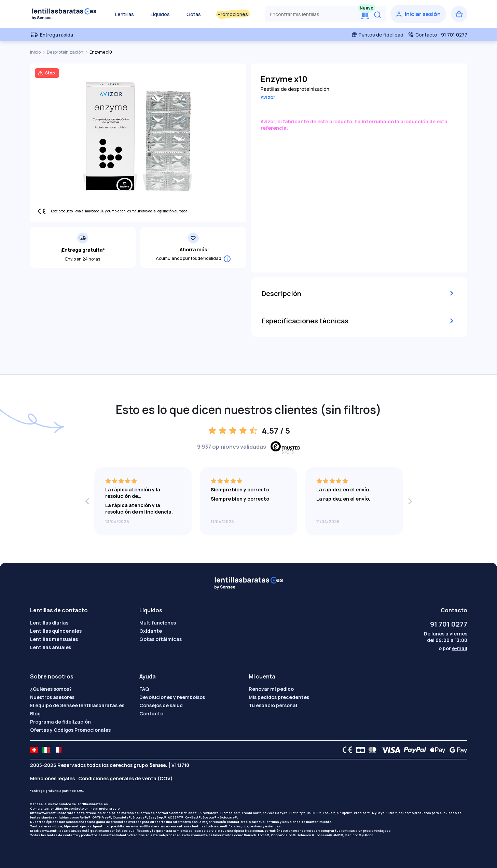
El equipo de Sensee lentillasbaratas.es (77, 705)
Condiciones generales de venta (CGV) (125, 778)
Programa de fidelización (60, 722)
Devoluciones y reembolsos (172, 697)
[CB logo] (358, 750)
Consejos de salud (161, 705)
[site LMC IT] (46, 750)
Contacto (151, 713)
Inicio (36, 52)
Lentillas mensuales (54, 639)
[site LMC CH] (34, 750)
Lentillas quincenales (56, 631)
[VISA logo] (389, 750)
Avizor (268, 97)
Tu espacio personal (273, 705)
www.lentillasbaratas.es (150, 826)
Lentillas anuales (51, 647)
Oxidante (151, 631)
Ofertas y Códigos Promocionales (70, 730)
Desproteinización (65, 52)
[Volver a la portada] (64, 14)
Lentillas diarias (49, 623)
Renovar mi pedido (271, 689)
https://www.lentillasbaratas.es (55, 813)
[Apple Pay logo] (436, 750)
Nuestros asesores (52, 697)
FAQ (144, 689)
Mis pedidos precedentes (279, 697)
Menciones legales (52, 778)
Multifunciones (158, 623)
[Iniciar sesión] (418, 14)
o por (453, 648)
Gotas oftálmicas (161, 639)
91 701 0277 (449, 624)
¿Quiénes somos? (51, 689)
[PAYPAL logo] (413, 750)
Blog (35, 713)
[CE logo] (346, 750)
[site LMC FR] (57, 750)
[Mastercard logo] (371, 750)
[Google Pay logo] (456, 750)
